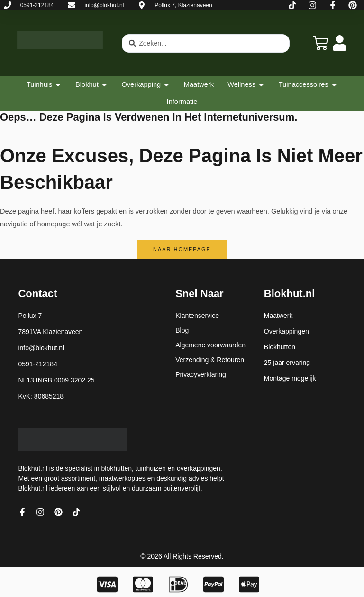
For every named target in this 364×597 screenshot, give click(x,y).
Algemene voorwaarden (210, 345)
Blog (182, 330)
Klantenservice (197, 316)
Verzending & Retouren (210, 360)
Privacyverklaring (201, 374)
